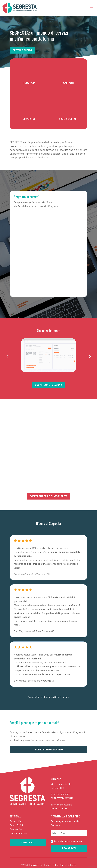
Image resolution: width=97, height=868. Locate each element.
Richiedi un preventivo (49, 749)
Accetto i (66, 841)
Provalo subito (22, 50)
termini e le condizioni (72, 841)
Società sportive (18, 833)
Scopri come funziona (49, 385)
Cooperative (16, 829)
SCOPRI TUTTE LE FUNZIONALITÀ (49, 496)
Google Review (62, 697)
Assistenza (28, 842)
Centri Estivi (16, 825)
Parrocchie (15, 821)
